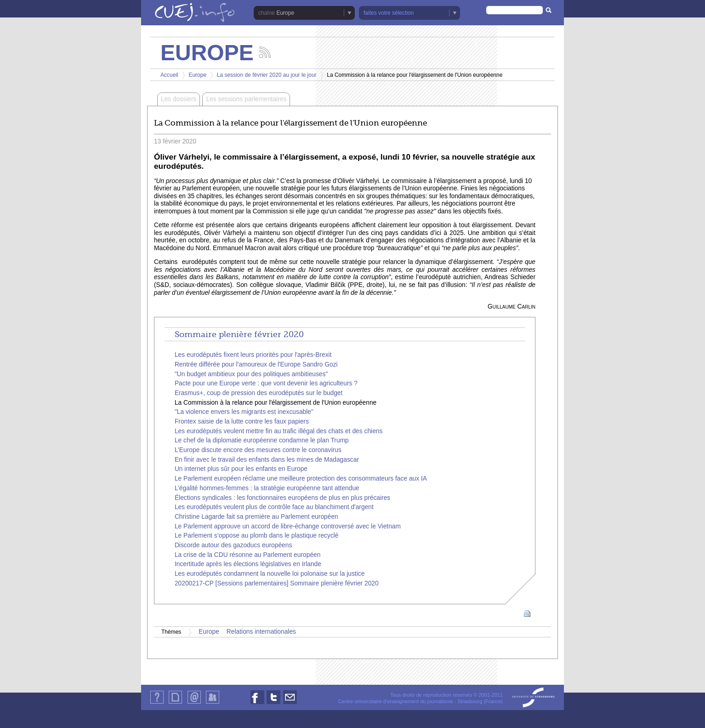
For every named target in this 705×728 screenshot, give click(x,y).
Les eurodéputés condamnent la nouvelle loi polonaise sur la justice (270, 574)
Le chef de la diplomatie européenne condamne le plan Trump (262, 440)
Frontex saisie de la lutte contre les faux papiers (242, 421)
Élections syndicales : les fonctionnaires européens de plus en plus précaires (282, 498)
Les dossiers (179, 99)
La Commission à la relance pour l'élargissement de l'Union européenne (276, 403)
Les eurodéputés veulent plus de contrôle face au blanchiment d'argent (274, 507)
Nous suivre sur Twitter (273, 704)
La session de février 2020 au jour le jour (267, 75)
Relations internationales (261, 632)
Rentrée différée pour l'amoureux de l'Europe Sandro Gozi (256, 364)
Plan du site (175, 703)
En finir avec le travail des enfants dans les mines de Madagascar (267, 460)
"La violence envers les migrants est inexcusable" (244, 412)
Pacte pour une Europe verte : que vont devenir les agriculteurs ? (266, 383)
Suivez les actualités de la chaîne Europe (265, 52)
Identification (213, 703)
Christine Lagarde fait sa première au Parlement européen (256, 517)
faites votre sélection (389, 13)
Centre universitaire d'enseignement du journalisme (395, 701)
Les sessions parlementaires (246, 99)
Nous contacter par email (290, 704)
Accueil (169, 75)
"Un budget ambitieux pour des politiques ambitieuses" (251, 374)
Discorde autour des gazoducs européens (233, 545)
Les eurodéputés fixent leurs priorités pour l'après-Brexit (253, 355)
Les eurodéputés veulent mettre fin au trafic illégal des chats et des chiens (279, 431)
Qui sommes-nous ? (157, 703)
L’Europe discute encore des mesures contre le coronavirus (258, 450)
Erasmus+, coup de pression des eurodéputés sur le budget (259, 393)
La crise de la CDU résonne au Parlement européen (248, 555)
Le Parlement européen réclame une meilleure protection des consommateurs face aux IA (301, 479)
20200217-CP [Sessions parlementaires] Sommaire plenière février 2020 (277, 583)
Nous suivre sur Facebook (257, 704)
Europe (285, 13)
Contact (194, 703)
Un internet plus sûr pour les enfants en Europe (241, 469)
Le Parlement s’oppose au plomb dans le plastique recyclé (257, 536)
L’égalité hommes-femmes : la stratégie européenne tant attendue (267, 488)
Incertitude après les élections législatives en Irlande (248, 564)
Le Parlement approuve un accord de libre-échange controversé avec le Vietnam (288, 526)
